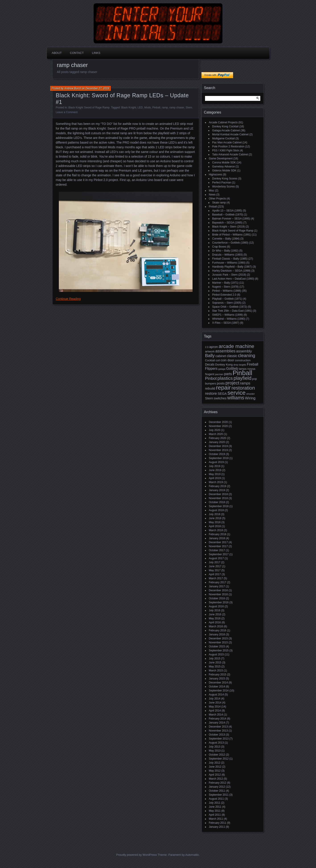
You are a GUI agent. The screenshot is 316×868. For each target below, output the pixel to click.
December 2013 (218, 727)
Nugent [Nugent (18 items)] (210, 374)
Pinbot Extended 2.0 (224, 295)
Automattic (192, 855)
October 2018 (217, 502)
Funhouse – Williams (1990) (229, 263)
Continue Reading (68, 299)
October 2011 (217, 791)
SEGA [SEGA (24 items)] (222, 394)
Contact (77, 53)
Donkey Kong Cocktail (225, 126)
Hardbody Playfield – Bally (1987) (232, 267)
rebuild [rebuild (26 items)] (210, 388)
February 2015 (218, 675)
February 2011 (218, 823)
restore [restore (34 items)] (211, 393)
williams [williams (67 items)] (236, 398)
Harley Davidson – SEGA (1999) (231, 271)
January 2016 (217, 634)
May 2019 (215, 474)
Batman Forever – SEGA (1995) (231, 219)
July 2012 (214, 763)
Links (96, 53)
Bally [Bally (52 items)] (210, 356)
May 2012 (215, 771)
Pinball (156, 108)
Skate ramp (219, 203)
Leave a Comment (67, 112)
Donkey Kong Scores (225, 179)
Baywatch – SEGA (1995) (227, 223)
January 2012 (217, 787)
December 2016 (218, 590)
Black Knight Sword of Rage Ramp (89, 108)
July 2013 (214, 747)
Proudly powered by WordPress (136, 855)
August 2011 (216, 799)
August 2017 (216, 558)
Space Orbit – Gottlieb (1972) (230, 307)
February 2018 (218, 534)
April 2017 (215, 574)
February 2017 (218, 582)
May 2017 (215, 570)
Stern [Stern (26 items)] (209, 398)
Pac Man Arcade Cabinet (227, 142)
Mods (147, 108)
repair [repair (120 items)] (223, 388)
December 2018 (218, 494)
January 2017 (217, 586)
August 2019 (216, 462)
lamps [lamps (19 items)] (243, 369)
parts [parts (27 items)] (228, 374)
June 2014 (215, 703)
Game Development (221, 159)
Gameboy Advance (223, 167)
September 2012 (219, 759)
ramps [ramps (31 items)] (245, 383)
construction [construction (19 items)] (243, 360)
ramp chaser (177, 108)
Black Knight (129, 108)
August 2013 (216, 743)
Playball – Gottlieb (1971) (227, 299)
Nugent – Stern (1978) (225, 287)
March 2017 (216, 578)
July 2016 (214, 610)
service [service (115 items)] (237, 393)
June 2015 (215, 663)
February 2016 (218, 630)
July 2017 (214, 562)
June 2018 (215, 518)
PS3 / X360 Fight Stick (226, 150)
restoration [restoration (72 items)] (243, 388)
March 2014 (216, 715)
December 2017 (218, 542)
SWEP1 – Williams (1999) (228, 315)
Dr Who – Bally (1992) (225, 251)
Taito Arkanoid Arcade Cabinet (230, 154)
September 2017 (219, 554)
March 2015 (216, 671)
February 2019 (218, 486)
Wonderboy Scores (224, 187)
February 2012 (218, 783)
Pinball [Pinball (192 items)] (242, 373)
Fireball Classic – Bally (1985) (230, 259)
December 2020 (218, 422)
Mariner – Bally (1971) (225, 283)
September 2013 (219, 739)
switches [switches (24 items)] (220, 398)
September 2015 (219, 650)
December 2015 (218, 638)
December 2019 (218, 446)
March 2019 (216, 482)
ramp (165, 108)
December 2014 (218, 683)
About (57, 53)
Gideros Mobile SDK (224, 171)
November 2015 (218, 642)
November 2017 (218, 546)
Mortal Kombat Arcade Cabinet (230, 134)
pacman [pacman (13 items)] (219, 374)
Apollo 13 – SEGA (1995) (227, 211)
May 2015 (215, 667)
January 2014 (217, 723)
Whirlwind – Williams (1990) (229, 319)
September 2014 (219, 691)
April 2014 (215, 711)
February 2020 (218, 438)
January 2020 (217, 442)
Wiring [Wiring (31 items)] (250, 398)
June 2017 (215, 566)
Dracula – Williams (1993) (227, 255)
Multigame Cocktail (223, 138)
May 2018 (215, 522)
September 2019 (219, 458)
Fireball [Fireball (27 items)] (253, 364)
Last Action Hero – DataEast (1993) (233, 279)
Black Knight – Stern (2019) (229, 227)
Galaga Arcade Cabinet (226, 130)
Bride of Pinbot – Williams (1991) (232, 235)
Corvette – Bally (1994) (226, 239)
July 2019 (214, 466)
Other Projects (217, 199)
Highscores (215, 175)
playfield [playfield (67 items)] (242, 378)
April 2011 (215, 815)
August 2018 (216, 510)
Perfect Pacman (222, 183)
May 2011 (215, 811)
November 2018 (218, 498)
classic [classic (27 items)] (232, 356)
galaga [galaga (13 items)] (222, 369)
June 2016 (215, 614)
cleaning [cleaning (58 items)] (247, 355)
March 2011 (216, 819)
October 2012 (217, 755)
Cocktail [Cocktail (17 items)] (210, 360)
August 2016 (216, 606)
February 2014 (218, 719)
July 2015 (214, 659)
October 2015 (217, 646)
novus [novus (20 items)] (251, 369)
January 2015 (217, 679)
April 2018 (215, 526)
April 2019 (215, 478)
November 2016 (218, 594)
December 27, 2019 (97, 88)
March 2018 (216, 530)
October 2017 (217, 550)
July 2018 (214, 514)
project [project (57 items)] (232, 383)
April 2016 (215, 622)
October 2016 (217, 598)
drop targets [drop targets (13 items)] (240, 365)
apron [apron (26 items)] (214, 347)
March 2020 (216, 434)
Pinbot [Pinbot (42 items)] (211, 378)
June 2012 (215, 767)
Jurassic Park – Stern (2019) (229, 275)
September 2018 (219, 506)
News (212, 195)
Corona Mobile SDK (224, 163)
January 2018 (217, 538)
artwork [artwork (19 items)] (210, 351)
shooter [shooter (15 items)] (250, 394)
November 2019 (218, 450)
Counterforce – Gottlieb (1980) (230, 243)
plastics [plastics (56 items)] (225, 378)
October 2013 (217, 735)
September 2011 (219, 795)
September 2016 (219, 602)
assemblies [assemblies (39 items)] (225, 351)
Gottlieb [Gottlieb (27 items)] (232, 369)
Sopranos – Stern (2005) (227, 303)
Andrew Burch (73, 88)
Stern (189, 108)
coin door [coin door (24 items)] (227, 360)
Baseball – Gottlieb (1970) (228, 215)
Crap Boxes (219, 247)
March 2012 (216, 779)
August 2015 (216, 655)
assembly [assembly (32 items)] (244, 351)
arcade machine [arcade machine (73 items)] (236, 346)
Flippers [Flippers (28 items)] (211, 369)
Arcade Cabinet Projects (223, 122)
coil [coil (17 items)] (218, 360)
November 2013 (218, 731)
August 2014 (216, 695)
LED (140, 108)
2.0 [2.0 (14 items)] (207, 347)
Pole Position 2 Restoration (228, 146)
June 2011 (215, 807)
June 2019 (215, 470)
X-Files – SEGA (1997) (226, 323)
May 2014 (215, 707)
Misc (212, 191)
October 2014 (217, 687)
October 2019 (217, 454)
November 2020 (218, 426)
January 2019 (217, 490)
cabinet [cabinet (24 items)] (221, 356)
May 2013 (215, 751)
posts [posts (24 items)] (221, 383)
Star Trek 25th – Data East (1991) (232, 311)
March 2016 (216, 626)
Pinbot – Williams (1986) (227, 291)
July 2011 (214, 803)
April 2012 (215, 775)
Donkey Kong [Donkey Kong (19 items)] (224, 365)
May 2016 (215, 618)
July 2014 (214, 699)
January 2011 (217, 827)
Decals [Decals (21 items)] (210, 365)
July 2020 (214, 430)
